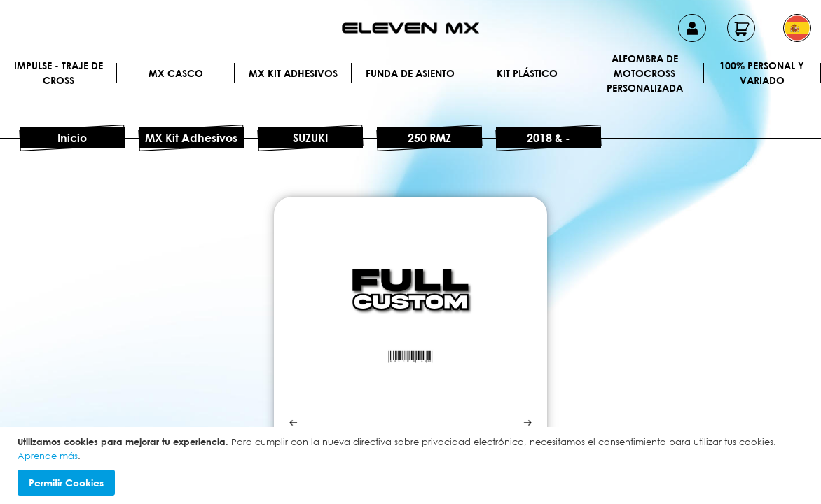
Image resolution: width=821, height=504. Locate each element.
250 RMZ (429, 138)
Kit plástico (527, 73)
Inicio (72, 138)
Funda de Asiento (410, 73)
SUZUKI (310, 138)
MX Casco (176, 73)
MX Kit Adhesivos (293, 73)
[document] (412, 465)
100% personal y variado (762, 73)
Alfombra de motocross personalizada (645, 73)
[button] (797, 28)
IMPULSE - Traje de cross (58, 73)
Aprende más (48, 456)
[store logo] (410, 28)
